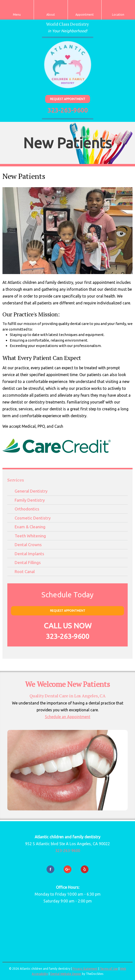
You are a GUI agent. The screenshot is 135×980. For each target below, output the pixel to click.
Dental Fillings (28, 562)
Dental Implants (29, 554)
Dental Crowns (28, 545)
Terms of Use (109, 969)
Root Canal (25, 571)
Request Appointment (68, 99)
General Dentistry (31, 491)
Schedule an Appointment (68, 717)
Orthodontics (27, 509)
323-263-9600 (68, 110)
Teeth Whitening (30, 536)
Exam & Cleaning (30, 527)
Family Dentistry (30, 500)
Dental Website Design (66, 974)
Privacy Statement (85, 969)
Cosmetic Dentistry (33, 518)
